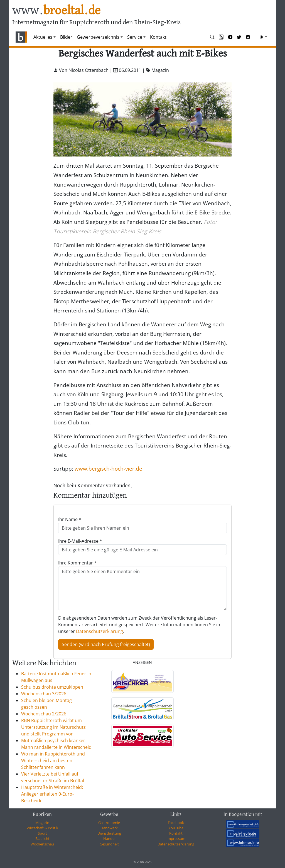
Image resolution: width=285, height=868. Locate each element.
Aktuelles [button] (43, 37)
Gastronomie (109, 823)
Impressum (176, 838)
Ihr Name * (70, 519)
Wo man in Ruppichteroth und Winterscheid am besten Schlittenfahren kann (53, 761)
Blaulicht (42, 838)
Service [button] (135, 37)
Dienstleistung (109, 833)
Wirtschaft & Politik (42, 828)
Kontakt (158, 37)
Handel (109, 838)
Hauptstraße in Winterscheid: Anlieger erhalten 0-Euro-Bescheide (52, 794)
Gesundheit (109, 844)
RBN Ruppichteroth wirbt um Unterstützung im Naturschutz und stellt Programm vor (53, 727)
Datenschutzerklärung (99, 631)
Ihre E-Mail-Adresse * (80, 541)
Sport (42, 833)
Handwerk (109, 828)
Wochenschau (42, 844)
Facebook (176, 823)
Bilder (66, 37)
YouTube (176, 828)
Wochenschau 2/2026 (44, 714)
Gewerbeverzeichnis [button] (98, 37)
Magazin (42, 823)
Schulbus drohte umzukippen (52, 687)
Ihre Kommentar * (77, 563)
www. (56, 11)
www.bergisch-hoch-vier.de (108, 469)
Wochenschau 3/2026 (44, 694)
